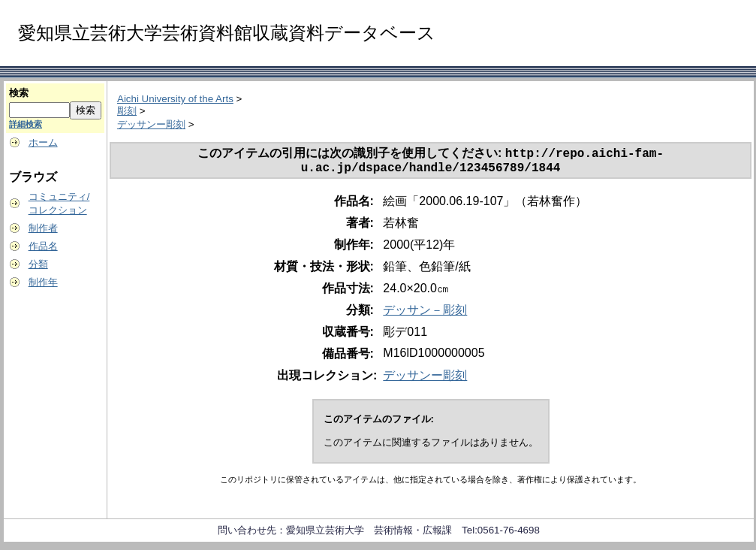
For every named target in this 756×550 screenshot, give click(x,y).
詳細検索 (26, 124)
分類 (38, 264)
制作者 (43, 228)
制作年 (43, 282)
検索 (19, 93)
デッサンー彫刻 (151, 124)
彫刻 (127, 111)
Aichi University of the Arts (175, 99)
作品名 (43, 246)
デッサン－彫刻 (425, 314)
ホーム (43, 142)
